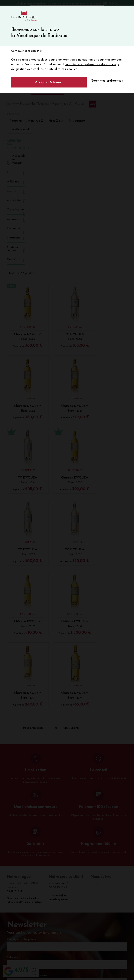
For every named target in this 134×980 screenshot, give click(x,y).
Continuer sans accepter (27, 51)
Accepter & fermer (49, 82)
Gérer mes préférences (107, 81)
